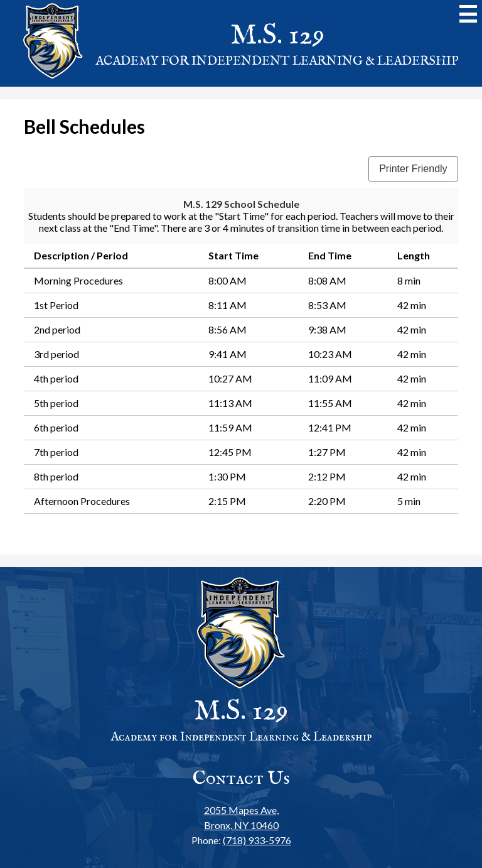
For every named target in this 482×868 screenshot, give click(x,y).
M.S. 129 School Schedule (241, 204)
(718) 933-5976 (257, 840)
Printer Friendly (413, 169)
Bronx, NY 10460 (241, 817)
